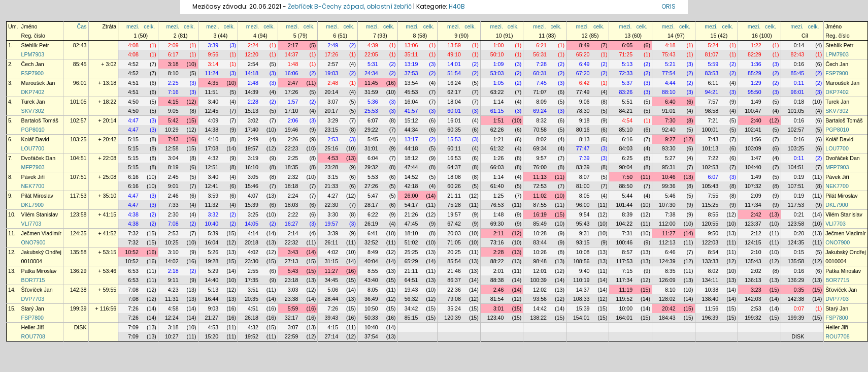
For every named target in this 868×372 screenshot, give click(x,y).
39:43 (331, 318)
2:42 (756, 214)
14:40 (212, 280)
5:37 (627, 83)
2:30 (173, 214)
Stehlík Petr (35, 45)
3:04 (173, 158)
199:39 (78, 308)
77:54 (669, 73)
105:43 (710, 186)
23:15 (331, 130)
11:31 (172, 299)
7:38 (670, 214)
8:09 (541, 102)
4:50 (133, 102)
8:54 (713, 252)
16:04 (411, 102)
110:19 (581, 280)
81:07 (712, 54)
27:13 (292, 261)
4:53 (333, 158)
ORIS (669, 6)
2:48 (253, 83)
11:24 (212, 73)
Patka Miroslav (39, 271)
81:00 (583, 186)
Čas (82, 26)
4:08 (133, 45)
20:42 (669, 308)
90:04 (626, 167)
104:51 (78, 158)
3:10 (173, 252)
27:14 (331, 336)
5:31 (373, 64)
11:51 (212, 92)
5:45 (373, 139)
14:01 (454, 64)
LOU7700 (33, 148)
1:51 (499, 120)
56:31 (540, 54)
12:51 (212, 167)
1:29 (756, 83)
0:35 (799, 290)
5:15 (133, 139)
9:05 (173, 111)
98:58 (712, 111)
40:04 (371, 261)
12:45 (212, 111)
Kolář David (35, 139)
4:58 (173, 308)
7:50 (627, 177)
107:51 (78, 177)
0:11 (799, 83)
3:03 (293, 290)
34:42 (411, 308)
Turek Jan (33, 102)
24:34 (371, 73)
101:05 (78, 102)
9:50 (713, 233)
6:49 (585, 64)
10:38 (712, 290)
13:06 (411, 45)
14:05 (252, 224)
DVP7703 (33, 299)
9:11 (173, 280)
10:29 (172, 130)
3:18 (173, 64)
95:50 (755, 92)
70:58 (540, 130)
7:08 (173, 224)
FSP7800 (32, 318)
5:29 (213, 271)
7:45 (541, 83)
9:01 (173, 186)
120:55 (710, 224)
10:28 (540, 233)
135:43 (753, 261)
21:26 (411, 214)
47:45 (411, 224)
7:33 (173, 205)
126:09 (667, 280)
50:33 (371, 318)
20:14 (331, 92)
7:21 (713, 120)
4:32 (213, 158)
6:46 (670, 252)
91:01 (669, 111)
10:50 (371, 308)
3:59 (213, 196)
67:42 (454, 224)
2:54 (253, 64)
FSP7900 (32, 73)
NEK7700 (33, 186)
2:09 (173, 45)
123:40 (496, 318)
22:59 (292, 336)
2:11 (499, 233)
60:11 (454, 148)
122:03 (710, 242)
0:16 (799, 64)
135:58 (78, 252)
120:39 (453, 318)
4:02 (253, 252)
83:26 (626, 92)
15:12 (411, 120)
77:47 (583, 148)
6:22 (373, 214)
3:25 (253, 214)
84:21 (626, 111)
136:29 (78, 271)
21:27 (212, 318)
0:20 (799, 233)
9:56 (213, 54)
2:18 (173, 271)
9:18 (585, 120)
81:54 (497, 299)
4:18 (670, 45)
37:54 (371, 336)
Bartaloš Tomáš (40, 120)
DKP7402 (33, 92)
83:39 (583, 167)
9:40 (585, 271)
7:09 (133, 327)
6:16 (627, 139)
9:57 (541, 158)
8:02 (541, 139)
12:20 (252, 54)
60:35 (454, 130)
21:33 (331, 186)
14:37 (292, 54)
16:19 (540, 214)
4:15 (173, 102)
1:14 (499, 102)
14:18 (252, 73)
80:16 (583, 130)
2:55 (253, 271)
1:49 (756, 102)
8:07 (585, 177)
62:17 (454, 92)
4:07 (253, 196)
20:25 (454, 252)
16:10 (252, 167)
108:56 (581, 261)
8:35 (670, 271)
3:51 (253, 290)
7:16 (173, 92)
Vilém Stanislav (40, 214)
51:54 (454, 73)
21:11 (454, 196)
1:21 (499, 139)
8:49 (585, 45)
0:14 (799, 45)
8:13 (585, 139)
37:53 (411, 73)
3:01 (499, 308)
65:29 (411, 261)
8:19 (173, 167)
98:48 (540, 261)
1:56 (756, 139)
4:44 (670, 83)
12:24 (172, 318)
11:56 (712, 308)
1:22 (756, 45)
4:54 (627, 120)
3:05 (253, 177)
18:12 (411, 158)
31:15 (331, 261)
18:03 (292, 205)
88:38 (497, 280)
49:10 (454, 54)
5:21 (670, 64)
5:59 (713, 64)
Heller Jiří (33, 327)
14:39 (252, 92)
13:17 (411, 139)
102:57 (78, 120)
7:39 (585, 158)
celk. (149, 26)
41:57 (411, 111)
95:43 (583, 224)
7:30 (670, 120)
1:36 (756, 64)
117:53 (78, 196)
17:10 (292, 111)
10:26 (540, 252)
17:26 (331, 54)
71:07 (540, 92)
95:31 (669, 167)
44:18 (411, 148)
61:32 (497, 148)
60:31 (540, 73)
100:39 (538, 280)
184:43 (667, 318)
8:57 (627, 252)
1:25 (499, 196)
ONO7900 (34, 242)
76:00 (540, 167)
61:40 (497, 186)
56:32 (411, 299)
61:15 (497, 111)
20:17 (331, 111)
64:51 (411, 280)
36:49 (371, 299)
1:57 (293, 102)
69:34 (540, 148)
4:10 (213, 139)
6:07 (373, 120)
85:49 (540, 224)
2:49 (333, 45)
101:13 (710, 148)
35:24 (454, 308)
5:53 (373, 177)
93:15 (583, 242)
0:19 (799, 177)
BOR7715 (33, 280)
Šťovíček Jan (37, 290)
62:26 (497, 130)
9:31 (585, 233)
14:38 (212, 130)
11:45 (371, 83)
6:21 (541, 45)
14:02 (172, 261)
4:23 (173, 290)
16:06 (292, 73)
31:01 (371, 148)
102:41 (753, 130)
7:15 (627, 271)
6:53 (133, 271)
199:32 (753, 318)
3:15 (333, 177)
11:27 (669, 233)
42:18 (411, 186)
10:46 (669, 177)
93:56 (540, 299)
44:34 (411, 130)
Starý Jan (33, 308)
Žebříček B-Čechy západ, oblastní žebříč (350, 6)
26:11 (331, 242)
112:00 (667, 224)
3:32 (213, 214)
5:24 (713, 45)
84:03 (626, 148)
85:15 (411, 318)
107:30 (667, 205)
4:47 (133, 120)
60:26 (454, 186)
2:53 (333, 139)
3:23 (756, 290)
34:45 (331, 280)
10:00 (626, 308)
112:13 (667, 242)
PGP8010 (33, 130)
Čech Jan (33, 64)
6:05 (627, 45)
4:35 (213, 83)
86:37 (454, 280)
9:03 (213, 308)
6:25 (627, 158)
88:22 (497, 261)
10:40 (212, 224)
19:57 (252, 148)
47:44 (411, 167)
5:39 (213, 233)
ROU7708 (33, 336)
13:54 (411, 83)
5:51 (627, 102)
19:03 (331, 73)
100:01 (710, 130)
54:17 (411, 205)
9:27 (670, 139)
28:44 (331, 299)
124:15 (753, 242)
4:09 (213, 120)
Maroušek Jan (38, 83)
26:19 (371, 224)
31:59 (371, 92)
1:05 (499, 83)
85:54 (454, 261)
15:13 (252, 111)
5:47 (373, 196)
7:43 (173, 139)
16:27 (292, 224)
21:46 (454, 271)
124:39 (667, 261)
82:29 (755, 54)
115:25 (710, 205)
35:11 (411, 54)
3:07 (333, 102)
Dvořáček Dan (39, 158)
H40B (457, 6)
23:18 (292, 280)
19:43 (411, 290)
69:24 (540, 111)
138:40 (710, 299)
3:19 (253, 158)
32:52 (371, 242)
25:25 (411, 252)
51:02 (411, 242)
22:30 (331, 205)
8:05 (585, 196)
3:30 (333, 214)
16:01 (454, 120)
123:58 (78, 214)
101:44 (624, 205)
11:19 (626, 290)
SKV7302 (33, 111)
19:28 (212, 261)
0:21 (799, 214)
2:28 (253, 102)
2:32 (293, 177)
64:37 (454, 167)
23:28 (331, 167)
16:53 (454, 158)
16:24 (454, 83)
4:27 (333, 196)
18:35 (292, 167)
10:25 (172, 242)
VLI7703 (31, 224)
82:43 (80, 45)
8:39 (627, 214)
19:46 (292, 130)
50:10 (497, 54)
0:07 (799, 308)
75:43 (669, 54)
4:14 (253, 233)
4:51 (133, 83)
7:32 (133, 233)
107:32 (753, 186)
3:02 (253, 120)
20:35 (252, 299)
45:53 (411, 92)
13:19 (411, 64)
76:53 (497, 205)
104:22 (624, 224)
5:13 (627, 64)
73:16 (497, 242)
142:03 (753, 299)
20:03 (454, 233)
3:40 (213, 102)
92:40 (669, 130)
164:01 (624, 318)
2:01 (499, 271)
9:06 (585, 102)
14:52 (411, 177)
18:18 (292, 186)
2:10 (756, 252)
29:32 (371, 167)
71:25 (626, 54)
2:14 (293, 233)
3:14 (213, 64)
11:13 (540, 177)
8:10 (173, 73)
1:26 (499, 158)
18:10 (411, 233)
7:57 (713, 102)
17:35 (252, 280)
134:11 (710, 280)
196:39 (710, 318)
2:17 (293, 45)
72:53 (540, 186)
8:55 (713, 214)
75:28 (454, 205)
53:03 (497, 73)
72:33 (626, 73)
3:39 (213, 45)
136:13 (753, 280)
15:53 (454, 139)
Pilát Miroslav (37, 196)
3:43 (293, 252)
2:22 (293, 214)
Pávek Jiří (33, 177)
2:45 (173, 177)
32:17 (292, 318)
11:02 (540, 196)
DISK (80, 327)
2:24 (253, 45)
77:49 (583, 92)
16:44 (212, 299)
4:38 (133, 214)
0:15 (799, 252)
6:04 (373, 158)
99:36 (669, 186)
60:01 (454, 111)
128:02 (667, 299)
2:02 (756, 271)
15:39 (252, 205)
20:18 (252, 242)
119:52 (624, 299)
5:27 (670, 158)
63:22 (497, 92)
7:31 (627, 233)
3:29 (333, 120)
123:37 (753, 224)
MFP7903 (33, 167)
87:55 (540, 205)
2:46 (173, 196)
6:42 (585, 83)
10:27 (172, 336)
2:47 (293, 83)
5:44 (627, 196)
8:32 (541, 120)
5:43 (293, 271)
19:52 (252, 336)
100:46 (624, 242)
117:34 (753, 205)
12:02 (540, 290)
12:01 (540, 271)
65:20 (583, 54)
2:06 (293, 120)
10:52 (132, 252)
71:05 (454, 242)
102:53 (710, 167)
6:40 (670, 102)
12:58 (172, 148)
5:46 (670, 196)
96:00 (583, 205)
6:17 (173, 54)
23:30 (252, 261)
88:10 (669, 92)
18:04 (454, 102)
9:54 (585, 214)
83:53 (712, 73)
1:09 (499, 64)
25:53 (371, 111)
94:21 (712, 92)
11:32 (212, 205)
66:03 (497, 167)
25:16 (331, 148)
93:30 (669, 148)
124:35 (78, 233)
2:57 (333, 64)
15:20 (212, 336)
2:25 (173, 83)
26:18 (252, 318)
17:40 (252, 130)
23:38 (292, 299)
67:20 (583, 73)
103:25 (78, 139)
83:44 (540, 242)
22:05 (371, 54)
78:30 (583, 111)
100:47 (753, 111)
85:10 (626, 130)
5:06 (333, 290)
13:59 (454, 45)
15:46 (252, 186)
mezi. (133, 26)
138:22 (538, 318)
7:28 (541, 64)
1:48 (293, 64)
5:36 (373, 102)
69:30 (497, 224)
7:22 (713, 158)
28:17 (371, 205)
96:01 (80, 83)
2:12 (756, 233)
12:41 (212, 186)
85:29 (755, 73)
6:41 (373, 233)
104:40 (753, 167)
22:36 (454, 290)
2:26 (293, 139)
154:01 (581, 318)
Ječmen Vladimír (41, 233)
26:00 (411, 196)
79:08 (454, 299)
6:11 (713, 83)
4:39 (373, 45)
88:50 (626, 186)
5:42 (173, 120)
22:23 (292, 148)
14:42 (540, 308)
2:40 (756, 120)
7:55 (713, 196)
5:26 (213, 252)
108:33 (581, 299)
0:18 (799, 102)
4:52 (133, 64)
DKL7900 (32, 205)
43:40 (371, 280)
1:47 (756, 158)
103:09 (753, 148)
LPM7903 (33, 54)
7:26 (133, 308)
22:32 (292, 242)
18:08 (454, 177)
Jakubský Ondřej (41, 252)
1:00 (499, 45)
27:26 (371, 186)
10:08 (583, 252)
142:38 (78, 290)
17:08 (212, 148)
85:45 (80, 64)
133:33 (710, 261)
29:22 (371, 130)
